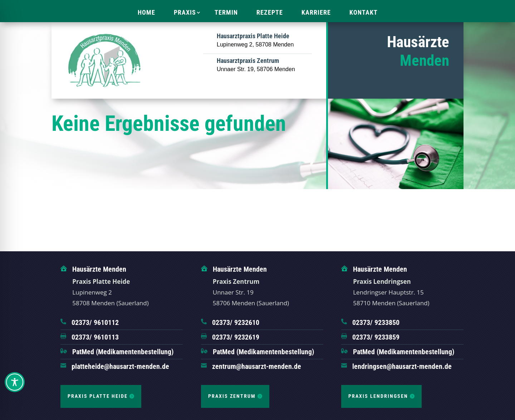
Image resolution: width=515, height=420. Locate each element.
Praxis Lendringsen (378, 396)
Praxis (185, 12)
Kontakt (364, 12)
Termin (226, 12)
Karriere (316, 12)
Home (146, 12)
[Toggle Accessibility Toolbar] (15, 382)
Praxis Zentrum (232, 396)
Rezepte (270, 12)
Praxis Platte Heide (98, 396)
